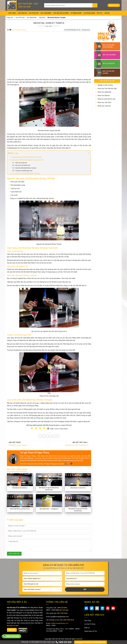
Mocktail (42, 18)
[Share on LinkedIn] (51, 436)
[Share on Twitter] (44, 436)
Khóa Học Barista (104, 95)
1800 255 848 (63, 642)
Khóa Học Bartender (105, 92)
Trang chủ (10, 18)
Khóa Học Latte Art (104, 106)
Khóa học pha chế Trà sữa (106, 99)
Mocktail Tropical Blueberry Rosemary (49, 489)
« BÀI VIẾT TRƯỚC (27, 444)
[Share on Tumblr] (54, 436)
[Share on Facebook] (40, 436)
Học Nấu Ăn (23, 13)
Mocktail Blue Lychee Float (20, 509)
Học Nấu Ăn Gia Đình (61, 13)
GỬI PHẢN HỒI (14, 554)
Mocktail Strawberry (20, 488)
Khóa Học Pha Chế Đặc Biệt (107, 89)
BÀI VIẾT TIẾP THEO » (69, 444)
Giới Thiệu (13, 13)
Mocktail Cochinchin (78, 488)
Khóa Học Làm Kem (104, 102)
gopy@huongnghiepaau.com (59, 617)
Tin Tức (100, 13)
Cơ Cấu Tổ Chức (90, 624)
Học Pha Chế (20, 18)
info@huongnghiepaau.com (59, 623)
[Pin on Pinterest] (47, 436)
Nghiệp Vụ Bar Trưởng (105, 85)
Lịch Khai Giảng (89, 13)
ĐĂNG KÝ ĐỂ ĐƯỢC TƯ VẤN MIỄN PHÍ (91, 642)
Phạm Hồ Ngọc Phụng (19, 30)
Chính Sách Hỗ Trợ (91, 631)
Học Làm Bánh (46, 13)
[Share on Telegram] (58, 436)
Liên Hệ (107, 13)
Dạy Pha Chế (34, 13)
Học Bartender (32, 18)
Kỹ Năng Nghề (76, 13)
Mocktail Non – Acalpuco (49, 509)
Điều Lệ (87, 628)
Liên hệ (12, 630)
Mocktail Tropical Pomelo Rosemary (78, 510)
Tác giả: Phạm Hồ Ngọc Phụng (35, 453)
